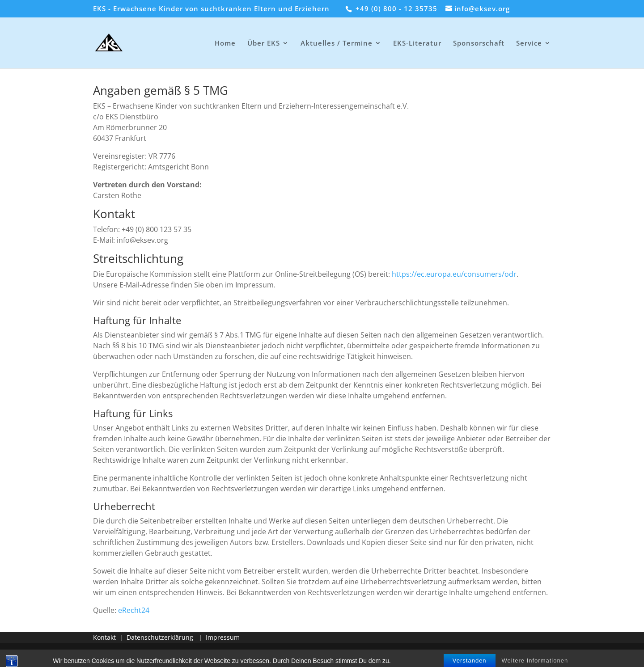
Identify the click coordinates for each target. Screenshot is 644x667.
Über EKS (264, 44)
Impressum (223, 637)
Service (529, 44)
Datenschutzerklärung (160, 637)
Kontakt (104, 637)
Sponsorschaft (479, 44)
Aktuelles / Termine (337, 44)
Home (225, 44)
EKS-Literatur (417, 44)
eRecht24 (134, 610)
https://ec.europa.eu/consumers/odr (454, 274)
